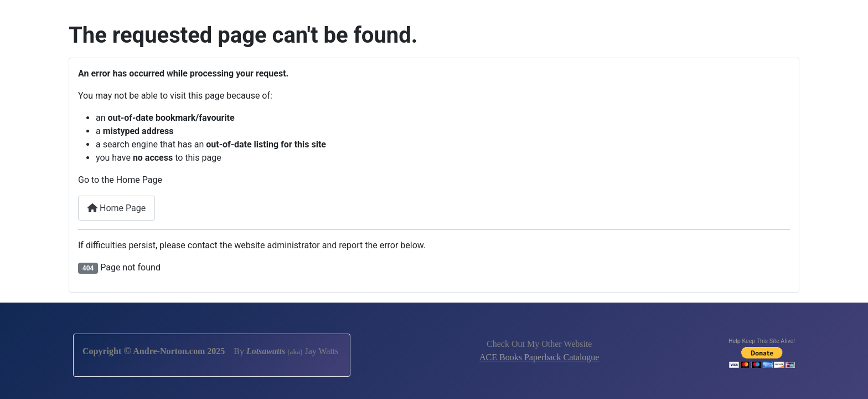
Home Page (117, 208)
